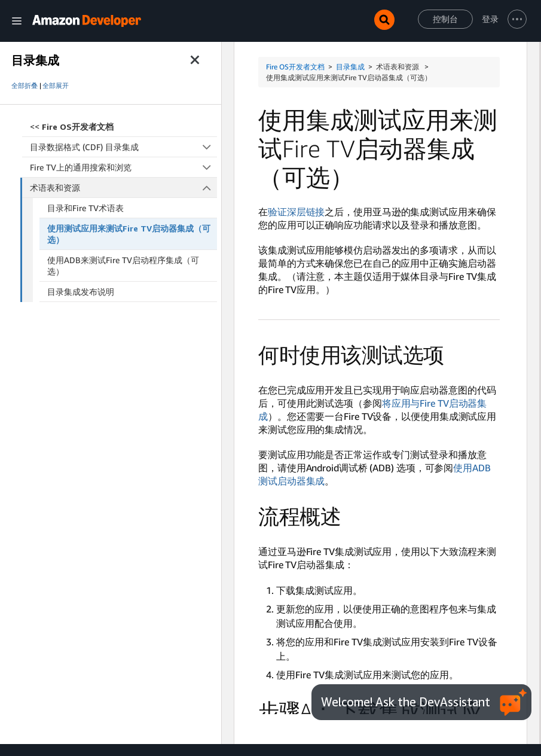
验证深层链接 (296, 212)
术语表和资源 (124, 188)
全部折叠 (25, 86)
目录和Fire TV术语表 (85, 208)
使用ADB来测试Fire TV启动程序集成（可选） (123, 266)
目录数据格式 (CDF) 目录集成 (123, 147)
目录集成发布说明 (81, 292)
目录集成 (350, 67)
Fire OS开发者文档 (295, 67)
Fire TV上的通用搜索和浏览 (123, 167)
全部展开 (56, 86)
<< (72, 126)
